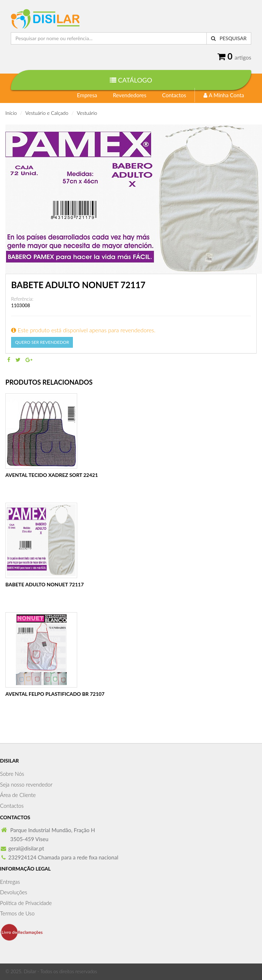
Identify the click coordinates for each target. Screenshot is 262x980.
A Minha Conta (224, 95)
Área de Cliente (18, 795)
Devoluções (14, 892)
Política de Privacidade (26, 903)
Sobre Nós (12, 774)
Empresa (87, 95)
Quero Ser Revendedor (42, 342)
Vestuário (87, 113)
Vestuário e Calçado (47, 113)
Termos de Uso (17, 913)
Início (11, 113)
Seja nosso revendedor (26, 784)
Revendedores (129, 95)
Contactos (174, 95)
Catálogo (131, 80)
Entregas (10, 882)
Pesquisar (229, 38)
